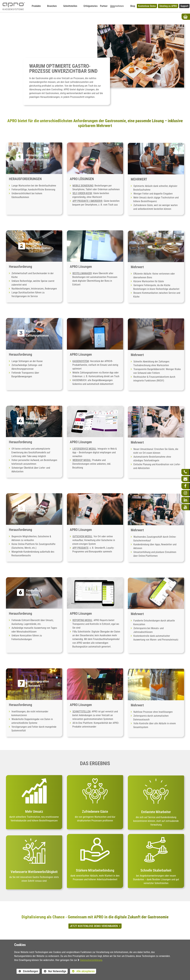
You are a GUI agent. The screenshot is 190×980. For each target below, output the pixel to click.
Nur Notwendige (54, 972)
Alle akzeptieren (82, 971)
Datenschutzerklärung (91, 960)
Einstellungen (27, 972)
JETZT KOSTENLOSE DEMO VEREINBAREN (94, 926)
